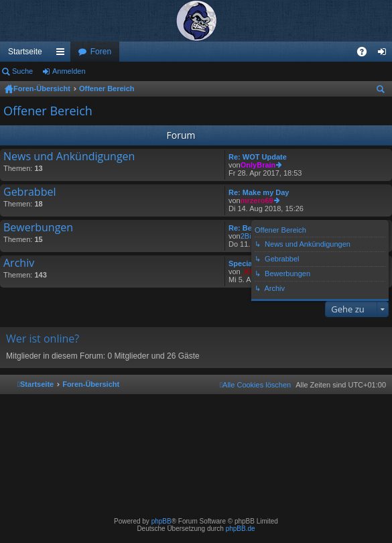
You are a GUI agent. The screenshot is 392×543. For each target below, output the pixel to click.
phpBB (161, 521)
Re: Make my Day (259, 192)
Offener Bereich (107, 88)
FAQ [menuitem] (366, 54)
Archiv (19, 263)
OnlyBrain (258, 165)
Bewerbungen (38, 228)
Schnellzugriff (63, 54)
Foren (101, 52)
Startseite (25, 52)
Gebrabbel (29, 192)
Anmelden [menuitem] (385, 54)
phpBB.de (241, 529)
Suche (22, 71)
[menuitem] (255, 385)
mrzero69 (257, 200)
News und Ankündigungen (69, 157)
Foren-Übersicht (42, 88)
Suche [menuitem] (383, 91)
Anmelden (69, 71)
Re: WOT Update (258, 157)
